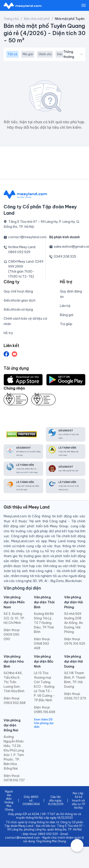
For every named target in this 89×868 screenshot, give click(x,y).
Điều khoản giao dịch (20, 300)
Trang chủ (11, 19)
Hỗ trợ (8, 333)
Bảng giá (67, 315)
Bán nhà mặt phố (37, 19)
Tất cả (12, 54)
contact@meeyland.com (27, 237)
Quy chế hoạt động (18, 291)
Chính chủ (45, 54)
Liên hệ (65, 306)
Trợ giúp (66, 324)
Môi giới (28, 54)
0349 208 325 (65, 257)
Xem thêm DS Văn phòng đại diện (44, 723)
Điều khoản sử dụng (18, 309)
